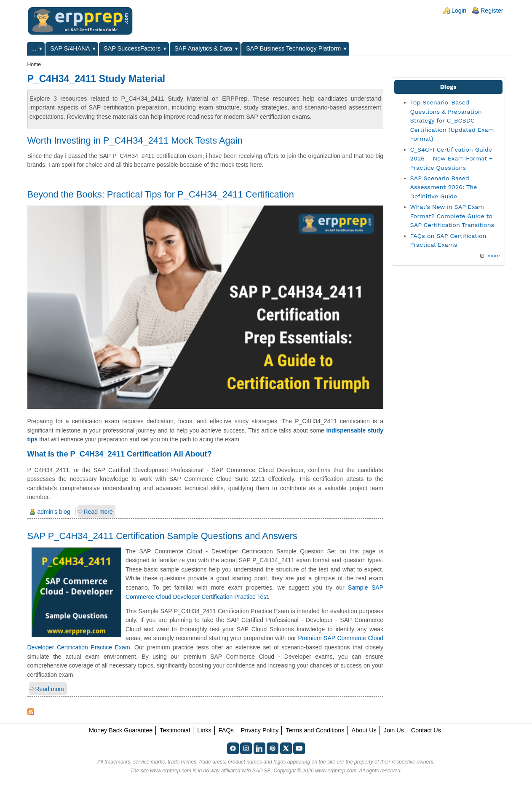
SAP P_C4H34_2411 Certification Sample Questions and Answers (162, 536)
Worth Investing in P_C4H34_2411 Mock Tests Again (135, 140)
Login (459, 11)
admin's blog (54, 512)
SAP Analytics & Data (203, 48)
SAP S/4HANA (70, 48)
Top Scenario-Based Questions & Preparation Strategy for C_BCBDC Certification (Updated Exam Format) (452, 120)
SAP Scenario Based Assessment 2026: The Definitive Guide (444, 187)
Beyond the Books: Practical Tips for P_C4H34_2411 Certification (161, 194)
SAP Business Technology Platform (293, 48)
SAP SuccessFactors (132, 48)
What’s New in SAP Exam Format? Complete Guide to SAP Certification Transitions (452, 216)
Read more (98, 512)
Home (34, 64)
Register (492, 11)
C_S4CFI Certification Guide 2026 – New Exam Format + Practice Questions (452, 159)
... (34, 48)
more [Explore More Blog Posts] (493, 256)
